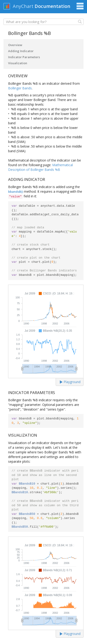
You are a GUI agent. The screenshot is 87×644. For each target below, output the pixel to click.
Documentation (52, 6)
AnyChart (23, 6)
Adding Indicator (21, 51)
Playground (70, 382)
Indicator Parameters (24, 57)
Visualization (18, 63)
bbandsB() (16, 192)
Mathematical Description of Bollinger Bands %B (40, 167)
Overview (15, 45)
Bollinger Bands (20, 88)
